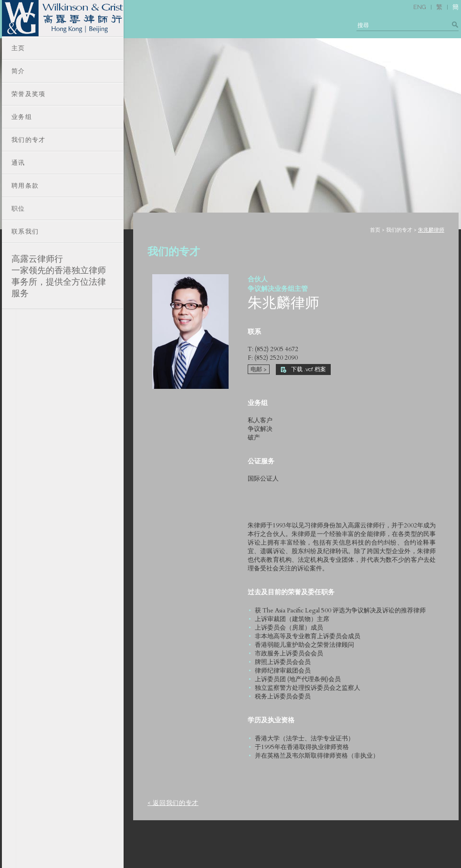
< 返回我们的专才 (173, 803)
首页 (375, 230)
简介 (18, 71)
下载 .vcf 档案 (303, 369)
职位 (18, 209)
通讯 (18, 163)
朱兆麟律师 (431, 230)
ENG (420, 7)
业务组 (22, 117)
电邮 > (259, 369)
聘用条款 (25, 186)
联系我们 (25, 231)
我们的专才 (399, 230)
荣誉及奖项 (29, 94)
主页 (18, 48)
